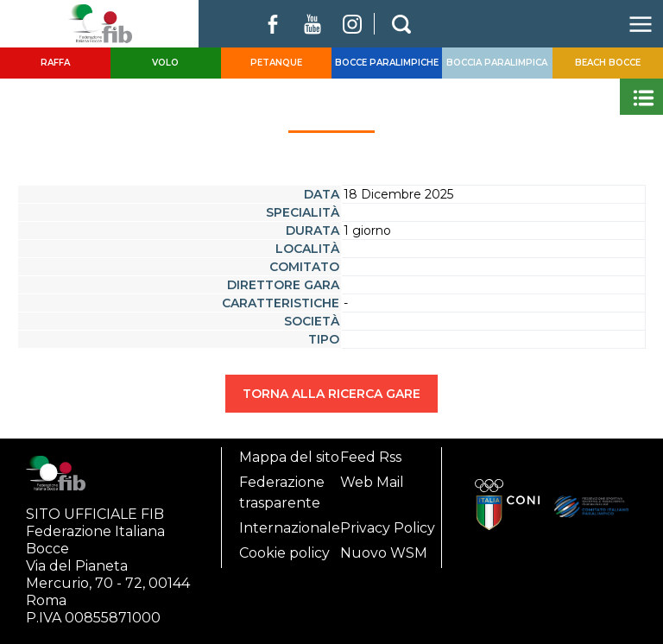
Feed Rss (371, 457)
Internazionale (290, 528)
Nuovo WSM (384, 553)
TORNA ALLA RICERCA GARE (331, 394)
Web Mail (372, 482)
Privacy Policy (388, 528)
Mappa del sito (289, 457)
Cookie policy (284, 553)
